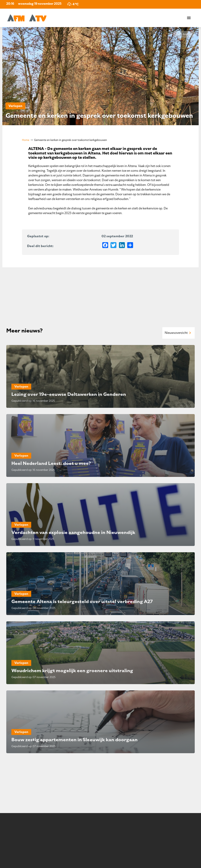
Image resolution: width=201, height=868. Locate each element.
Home (26, 140)
